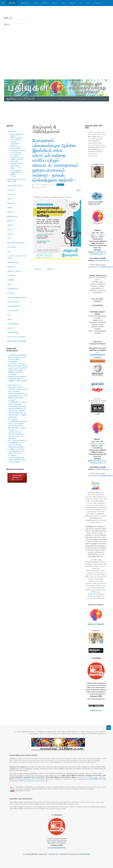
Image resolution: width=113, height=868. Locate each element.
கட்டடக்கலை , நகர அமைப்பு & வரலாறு (17, 257)
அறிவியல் (10, 234)
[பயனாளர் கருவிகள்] (79, 190)
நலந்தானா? (11, 328)
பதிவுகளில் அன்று (13, 262)
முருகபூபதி (13, 141)
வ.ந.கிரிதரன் (97, 3)
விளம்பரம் (10, 199)
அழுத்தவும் (68, 197)
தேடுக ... (7, 18)
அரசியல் (36, 3)
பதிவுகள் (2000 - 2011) (15, 186)
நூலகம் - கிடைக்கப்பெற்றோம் (16, 337)
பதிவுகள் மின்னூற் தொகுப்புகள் (17, 297)
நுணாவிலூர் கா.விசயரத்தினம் (18, 150)
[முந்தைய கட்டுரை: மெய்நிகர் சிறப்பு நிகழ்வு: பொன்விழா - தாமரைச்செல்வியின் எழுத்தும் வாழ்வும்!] (38, 269)
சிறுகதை (55, 3)
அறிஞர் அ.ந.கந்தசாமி (14, 271)
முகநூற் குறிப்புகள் (13, 324)
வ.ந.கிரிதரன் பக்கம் (97, 164)
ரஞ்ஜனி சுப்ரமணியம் (16, 167)
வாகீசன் (13, 169)
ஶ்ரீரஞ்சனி (13, 174)
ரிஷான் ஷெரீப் (14, 161)
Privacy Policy (85, 854)
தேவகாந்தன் (14, 145)
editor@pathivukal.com (98, 254)
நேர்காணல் (11, 212)
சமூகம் (9, 284)
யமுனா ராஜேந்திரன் (16, 140)
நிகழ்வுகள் (72, 3)
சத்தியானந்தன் (15, 165)
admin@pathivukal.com (94, 594)
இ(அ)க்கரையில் (12, 216)
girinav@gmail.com (100, 252)
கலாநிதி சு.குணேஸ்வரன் (17, 160)
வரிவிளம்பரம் (11, 203)
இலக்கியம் (45, 3)
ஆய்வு (81, 3)
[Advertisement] (57, 53)
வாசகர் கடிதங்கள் (13, 310)
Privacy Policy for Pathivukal (17, 341)
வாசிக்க (97, 414)
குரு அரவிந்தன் (15, 156)
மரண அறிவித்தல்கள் (14, 306)
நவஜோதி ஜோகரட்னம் (16, 172)
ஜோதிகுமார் (14, 136)
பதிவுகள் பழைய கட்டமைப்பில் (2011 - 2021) (16, 180)
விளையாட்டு (11, 194)
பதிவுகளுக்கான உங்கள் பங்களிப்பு (32, 779)
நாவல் (88, 3)
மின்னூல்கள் (11, 267)
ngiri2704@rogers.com (95, 779)
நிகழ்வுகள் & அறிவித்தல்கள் (16, 243)
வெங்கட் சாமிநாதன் (16, 147)
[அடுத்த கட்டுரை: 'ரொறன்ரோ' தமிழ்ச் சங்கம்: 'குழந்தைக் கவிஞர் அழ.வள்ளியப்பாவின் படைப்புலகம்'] (50, 269)
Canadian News (13, 332)
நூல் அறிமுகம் (12, 247)
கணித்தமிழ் (11, 280)
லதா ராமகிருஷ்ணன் (16, 154)
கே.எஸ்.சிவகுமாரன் (16, 149)
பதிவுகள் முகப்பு (26, 3)
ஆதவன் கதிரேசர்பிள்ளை (17, 134)
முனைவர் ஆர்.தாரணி (16, 152)
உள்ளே (98, 204)
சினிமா (9, 319)
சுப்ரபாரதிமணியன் (15, 143)
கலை (9, 251)
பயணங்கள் (11, 293)
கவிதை (63, 3)
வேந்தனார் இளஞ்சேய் (16, 170)
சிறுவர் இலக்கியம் (13, 289)
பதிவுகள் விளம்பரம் (13, 302)
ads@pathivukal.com (102, 260)
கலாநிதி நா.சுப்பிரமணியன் (17, 158)
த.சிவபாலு (13, 176)
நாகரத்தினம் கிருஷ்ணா (17, 163)
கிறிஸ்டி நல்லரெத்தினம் (17, 138)
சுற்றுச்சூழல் (11, 190)
